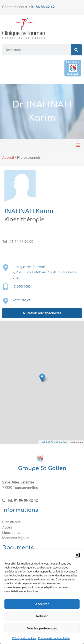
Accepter (42, 604)
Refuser (42, 616)
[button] (77, 555)
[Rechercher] (76, 50)
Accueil (8, 158)
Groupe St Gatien (42, 468)
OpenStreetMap (60, 442)
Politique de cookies (24, 638)
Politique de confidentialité (54, 638)
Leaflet (43, 442)
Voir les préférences (42, 628)
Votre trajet (21, 300)
